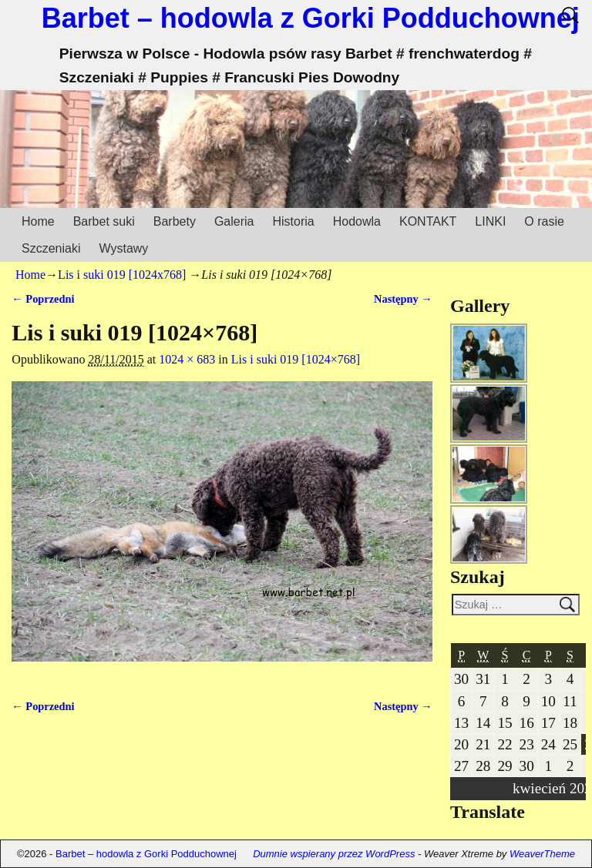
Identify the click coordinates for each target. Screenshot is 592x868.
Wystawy (123, 248)
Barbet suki (104, 221)
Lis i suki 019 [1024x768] (122, 275)
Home (38, 221)
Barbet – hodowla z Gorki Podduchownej (311, 18)
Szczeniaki (51, 248)
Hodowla (357, 221)
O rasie (544, 221)
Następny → (403, 299)
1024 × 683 (187, 359)
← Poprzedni (43, 299)
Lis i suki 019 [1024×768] (296, 359)
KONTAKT (428, 221)
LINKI (490, 221)
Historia (293, 221)
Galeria (234, 221)
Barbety (175, 221)
